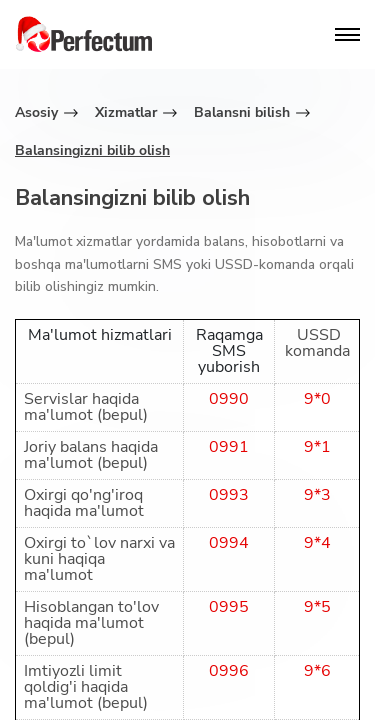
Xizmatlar (126, 112)
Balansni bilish (242, 112)
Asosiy (36, 112)
